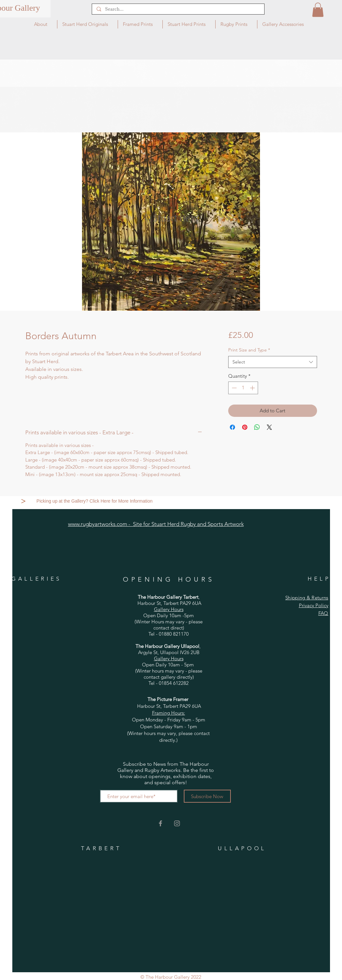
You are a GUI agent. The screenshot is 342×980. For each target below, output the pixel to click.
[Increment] (253, 388)
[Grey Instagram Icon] (177, 823)
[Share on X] (269, 427)
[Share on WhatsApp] (257, 427)
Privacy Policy (314, 605)
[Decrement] (234, 388)
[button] (318, 10)
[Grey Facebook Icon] (160, 823)
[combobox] (272, 362)
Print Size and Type (249, 350)
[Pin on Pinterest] (245, 427)
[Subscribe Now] (207, 796)
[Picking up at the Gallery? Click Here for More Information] (95, 501)
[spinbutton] (243, 388)
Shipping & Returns (307, 598)
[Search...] (178, 10)
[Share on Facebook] (232, 427)
